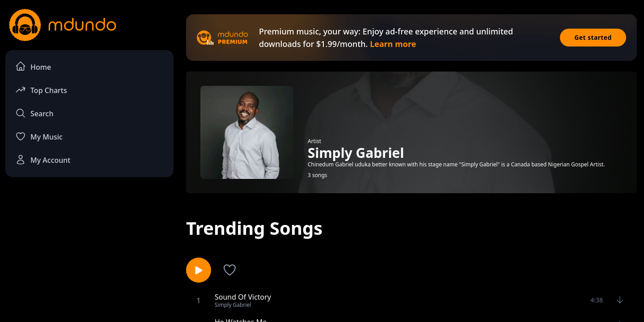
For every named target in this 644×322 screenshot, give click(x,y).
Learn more (393, 44)
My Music (39, 136)
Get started (593, 37)
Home (33, 66)
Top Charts (41, 90)
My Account (43, 160)
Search (34, 113)
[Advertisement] (89, 258)
